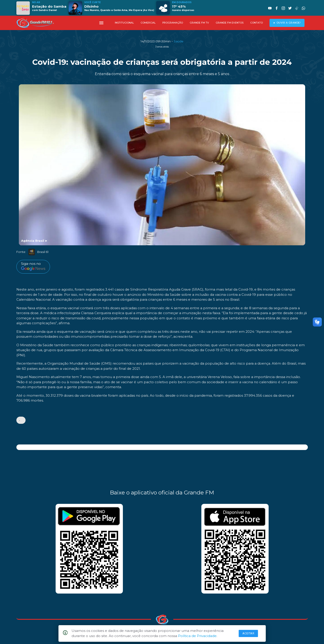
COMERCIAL (148, 23)
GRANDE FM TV (199, 23)
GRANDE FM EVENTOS (230, 23)
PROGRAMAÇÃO (173, 23)
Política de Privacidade (197, 636)
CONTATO (257, 23)
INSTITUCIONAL (124, 23)
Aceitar (248, 633)
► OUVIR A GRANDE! (287, 23)
